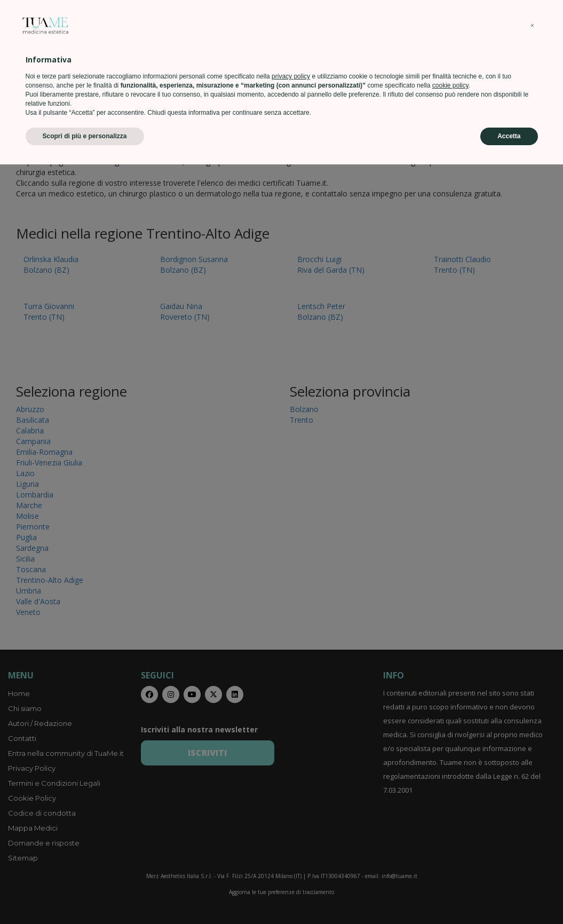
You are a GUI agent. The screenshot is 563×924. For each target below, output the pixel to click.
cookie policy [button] (450, 845)
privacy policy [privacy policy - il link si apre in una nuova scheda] (291, 836)
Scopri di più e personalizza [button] (85, 896)
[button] (533, 785)
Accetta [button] (509, 896)
